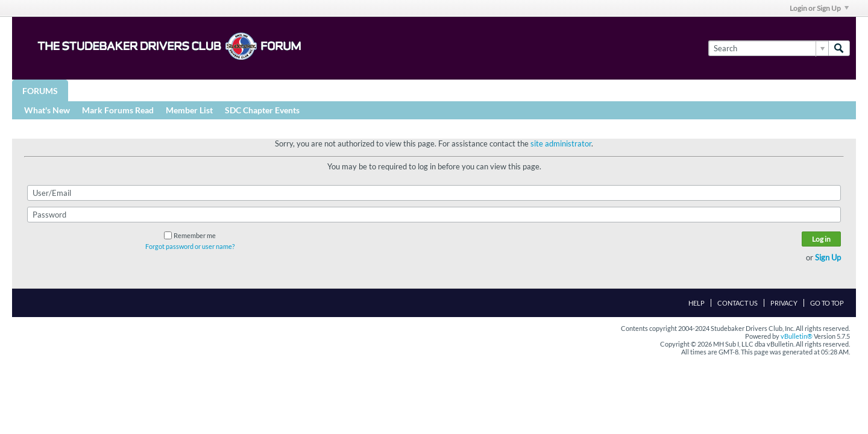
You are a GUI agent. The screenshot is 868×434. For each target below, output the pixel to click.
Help (697, 303)
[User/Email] (434, 193)
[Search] (768, 48)
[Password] (434, 215)
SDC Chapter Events (262, 110)
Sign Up (828, 257)
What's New (47, 110)
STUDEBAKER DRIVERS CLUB (190, 90)
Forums (40, 91)
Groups (96, 90)
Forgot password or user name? (190, 246)
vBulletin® (797, 336)
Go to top (827, 303)
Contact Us (737, 303)
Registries (291, 90)
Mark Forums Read (118, 110)
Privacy (784, 303)
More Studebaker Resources (399, 90)
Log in (821, 239)
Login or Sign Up (819, 8)
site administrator (561, 143)
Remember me (190, 235)
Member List (189, 110)
